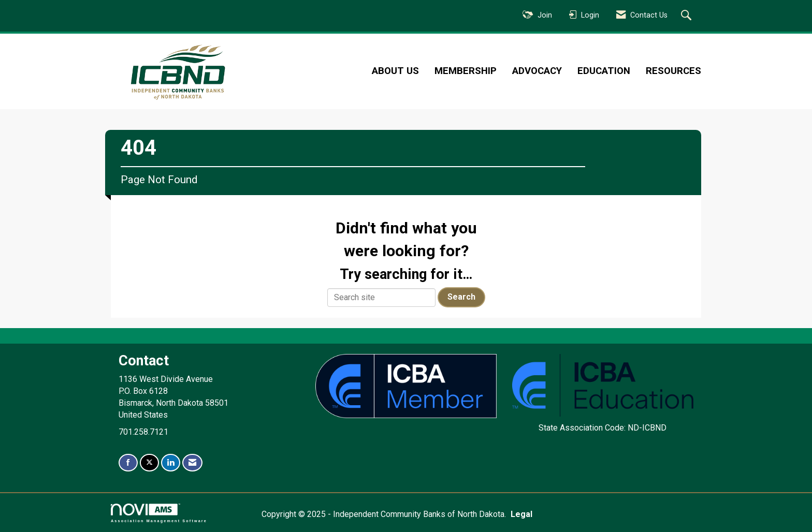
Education (604, 71)
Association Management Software (159, 513)
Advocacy (537, 71)
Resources (673, 71)
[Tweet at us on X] (149, 463)
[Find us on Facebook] (128, 463)
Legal (521, 514)
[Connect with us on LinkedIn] (171, 463)
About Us (395, 71)
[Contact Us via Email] (192, 463)
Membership (466, 71)
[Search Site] (687, 16)
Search (461, 297)
